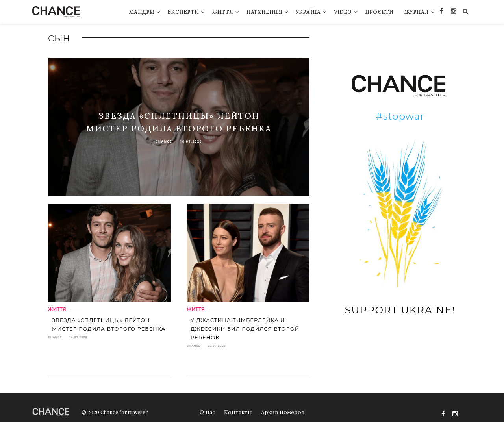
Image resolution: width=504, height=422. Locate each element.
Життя (223, 12)
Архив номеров (283, 412)
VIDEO (343, 12)
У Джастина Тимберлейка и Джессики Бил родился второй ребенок (245, 329)
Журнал (417, 12)
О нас (207, 412)
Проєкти (379, 12)
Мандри (142, 12)
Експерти (183, 12)
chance (164, 141)
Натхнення (264, 12)
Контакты (238, 412)
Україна (308, 12)
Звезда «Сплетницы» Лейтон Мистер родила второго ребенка (109, 324)
